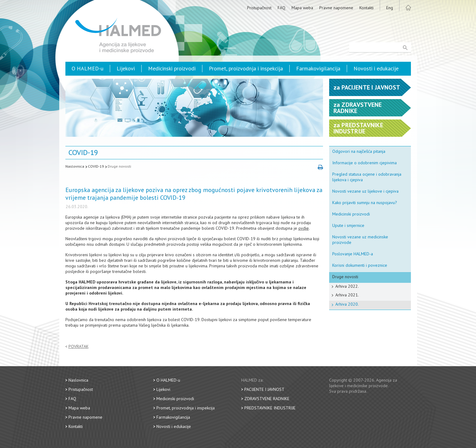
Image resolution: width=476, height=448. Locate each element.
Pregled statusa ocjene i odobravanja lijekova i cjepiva (367, 177)
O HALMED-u (87, 68)
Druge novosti (119, 166)
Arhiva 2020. (347, 304)
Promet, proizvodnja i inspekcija (246, 68)
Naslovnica (75, 166)
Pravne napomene (336, 8)
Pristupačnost (259, 8)
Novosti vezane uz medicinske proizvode (360, 240)
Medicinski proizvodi (172, 68)
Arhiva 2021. (347, 295)
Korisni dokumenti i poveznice (360, 265)
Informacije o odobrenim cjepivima (364, 163)
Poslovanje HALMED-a (353, 254)
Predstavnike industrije (270, 408)
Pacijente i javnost (264, 389)
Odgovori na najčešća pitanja (359, 151)
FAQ (281, 8)
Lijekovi (126, 68)
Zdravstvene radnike (267, 399)
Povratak (79, 347)
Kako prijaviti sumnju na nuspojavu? (365, 203)
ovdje (304, 228)
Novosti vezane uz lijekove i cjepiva (365, 191)
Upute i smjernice (348, 225)
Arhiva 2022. (347, 286)
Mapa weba (302, 8)
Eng (390, 8)
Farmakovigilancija (318, 68)
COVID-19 (96, 166)
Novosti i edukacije (376, 68)
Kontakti (366, 8)
